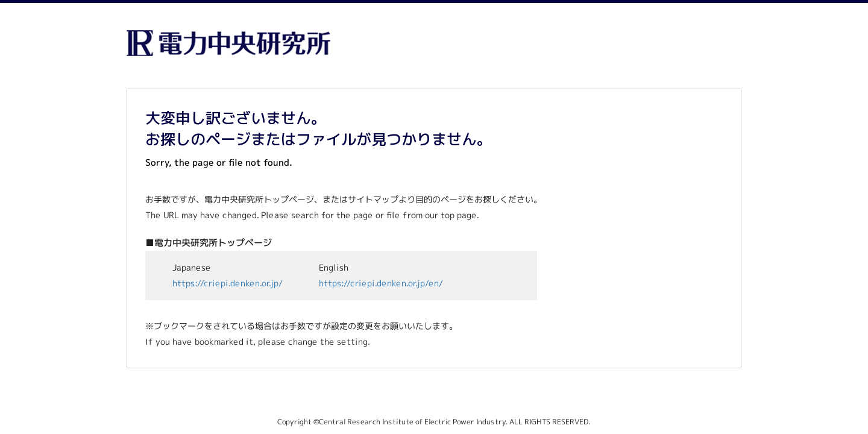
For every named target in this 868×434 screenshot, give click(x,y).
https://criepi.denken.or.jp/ (228, 283)
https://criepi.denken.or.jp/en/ (381, 283)
